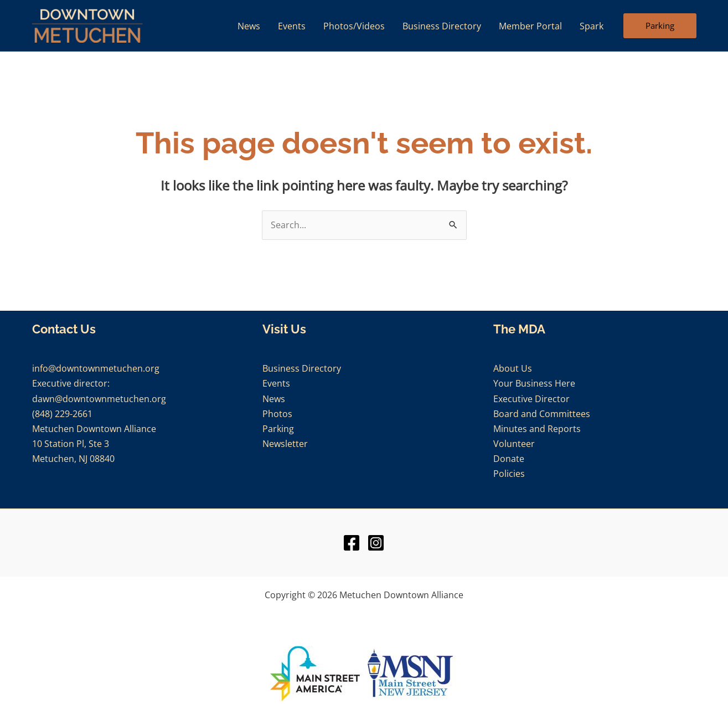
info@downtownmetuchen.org (96, 368)
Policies (509, 474)
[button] (660, 26)
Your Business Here (534, 383)
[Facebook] (352, 543)
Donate (509, 459)
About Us (513, 368)
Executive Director (531, 399)
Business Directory (302, 368)
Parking (278, 429)
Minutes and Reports (537, 429)
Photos (277, 414)
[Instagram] (376, 543)
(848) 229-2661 (62, 414)
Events (276, 383)
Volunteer (514, 444)
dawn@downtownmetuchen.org (99, 399)
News (274, 399)
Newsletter (285, 444)
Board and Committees (542, 414)
